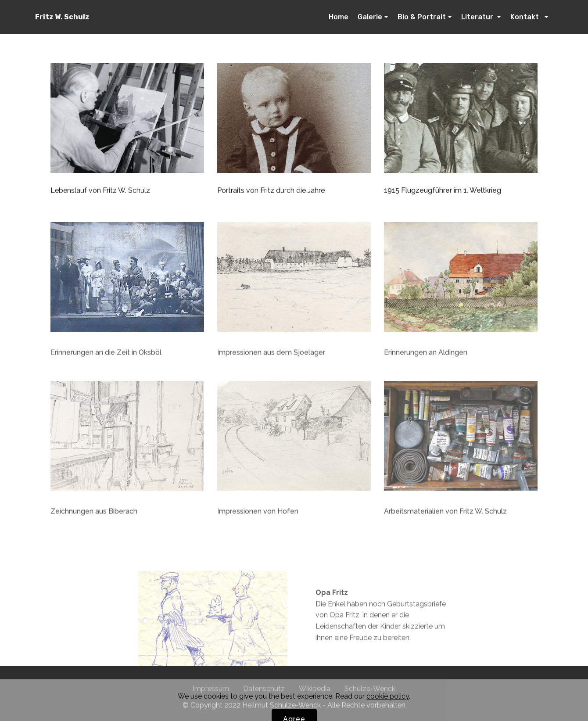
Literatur (478, 17)
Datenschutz (264, 692)
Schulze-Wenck (370, 692)
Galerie (370, 17)
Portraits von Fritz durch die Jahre (271, 191)
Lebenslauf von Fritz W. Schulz (100, 191)
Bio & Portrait (422, 17)
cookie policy (388, 709)
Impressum (211, 692)
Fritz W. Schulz (62, 17)
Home (339, 17)
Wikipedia (315, 692)
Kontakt (526, 17)
